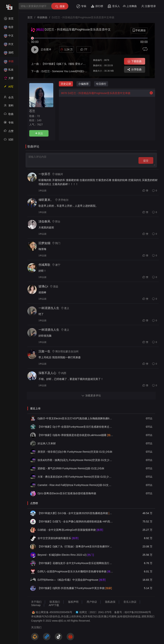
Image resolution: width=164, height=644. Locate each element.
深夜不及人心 (47, 373)
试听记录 (9, 141)
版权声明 (73, 602)
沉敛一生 (44, 351)
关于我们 (36, 602)
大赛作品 (9, 79)
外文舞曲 (9, 45)
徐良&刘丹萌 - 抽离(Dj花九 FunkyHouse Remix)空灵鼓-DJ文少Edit (75, 460)
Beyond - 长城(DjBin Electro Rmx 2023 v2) (66, 555)
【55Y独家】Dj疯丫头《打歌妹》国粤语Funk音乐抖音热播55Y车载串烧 (75, 546)
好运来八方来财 (47, 443)
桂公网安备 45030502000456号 (54, 612)
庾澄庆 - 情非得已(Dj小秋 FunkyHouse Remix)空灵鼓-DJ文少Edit (75, 452)
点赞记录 (9, 132)
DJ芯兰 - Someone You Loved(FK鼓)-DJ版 (66, 71)
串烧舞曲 (9, 62)
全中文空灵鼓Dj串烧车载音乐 (58, 538)
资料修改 (9, 107)
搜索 (60, 6)
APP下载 (54, 605)
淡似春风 (44, 221)
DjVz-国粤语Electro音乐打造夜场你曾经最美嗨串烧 (67, 493)
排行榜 (97, 6)
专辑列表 (9, 124)
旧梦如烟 (44, 243)
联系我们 (55, 602)
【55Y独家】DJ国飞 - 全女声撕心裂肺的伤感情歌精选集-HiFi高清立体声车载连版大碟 (75, 521)
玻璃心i (43, 286)
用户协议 (92, 602)
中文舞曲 (9, 37)
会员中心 (9, 98)
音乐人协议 (130, 602)
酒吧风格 (9, 54)
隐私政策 (110, 602)
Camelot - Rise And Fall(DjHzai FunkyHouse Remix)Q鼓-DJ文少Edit (75, 485)
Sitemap (36, 605)
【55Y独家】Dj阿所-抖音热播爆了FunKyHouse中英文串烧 (75, 588)
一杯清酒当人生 (49, 308)
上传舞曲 (130, 6)
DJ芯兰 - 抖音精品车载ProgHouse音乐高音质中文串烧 (95, 93)
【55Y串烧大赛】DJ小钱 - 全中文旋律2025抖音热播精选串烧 (75, 513)
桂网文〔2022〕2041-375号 (96, 612)
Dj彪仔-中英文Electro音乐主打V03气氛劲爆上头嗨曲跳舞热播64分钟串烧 (75, 418)
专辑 (81, 6)
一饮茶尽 (44, 174)
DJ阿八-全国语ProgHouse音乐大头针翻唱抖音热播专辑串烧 (75, 571)
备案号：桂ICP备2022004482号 (133, 612)
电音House (9, 28)
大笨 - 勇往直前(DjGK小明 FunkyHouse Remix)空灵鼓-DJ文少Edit (75, 477)
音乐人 (114, 6)
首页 (9, 19)
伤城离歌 (44, 265)
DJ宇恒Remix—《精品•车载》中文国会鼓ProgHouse (72, 580)
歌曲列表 (9, 115)
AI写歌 (9, 88)
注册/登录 (149, 6)
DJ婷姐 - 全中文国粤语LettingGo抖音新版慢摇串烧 (70, 530)
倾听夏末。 (46, 200)
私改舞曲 (9, 71)
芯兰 (32, 111)
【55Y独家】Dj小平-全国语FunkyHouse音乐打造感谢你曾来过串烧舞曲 (75, 427)
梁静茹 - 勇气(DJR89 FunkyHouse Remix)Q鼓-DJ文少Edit (71, 468)
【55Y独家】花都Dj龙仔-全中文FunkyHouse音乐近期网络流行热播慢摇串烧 (75, 563)
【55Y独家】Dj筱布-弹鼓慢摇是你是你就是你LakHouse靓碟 (75, 435)
